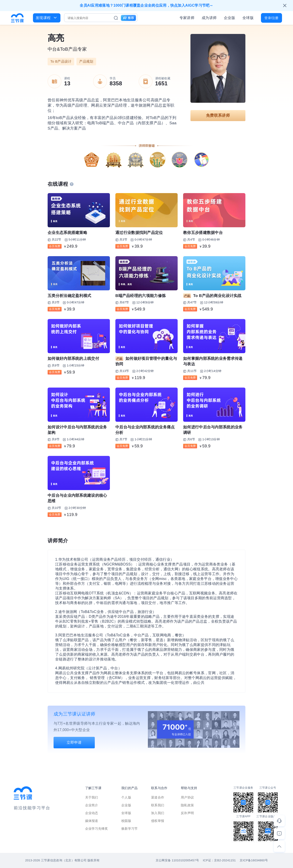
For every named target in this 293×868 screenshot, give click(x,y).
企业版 (229, 18)
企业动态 (92, 813)
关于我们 (92, 797)
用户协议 (187, 797)
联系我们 (158, 805)
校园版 (126, 821)
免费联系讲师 (218, 115)
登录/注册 (271, 18)
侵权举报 (158, 821)
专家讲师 (187, 18)
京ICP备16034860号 (254, 860)
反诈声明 (187, 813)
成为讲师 (209, 18)
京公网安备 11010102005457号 (177, 860)
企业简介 (92, 805)
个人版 (126, 797)
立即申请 (74, 742)
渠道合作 (158, 797)
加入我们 (158, 813)
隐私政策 (187, 805)
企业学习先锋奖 (97, 829)
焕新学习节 (130, 829)
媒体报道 (92, 821)
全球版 (248, 18)
